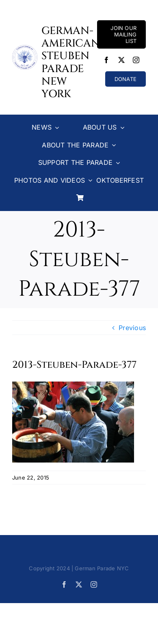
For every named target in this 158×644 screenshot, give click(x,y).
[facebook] (106, 60)
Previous (132, 328)
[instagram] (136, 60)
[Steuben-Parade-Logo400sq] (25, 48)
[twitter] (121, 60)
